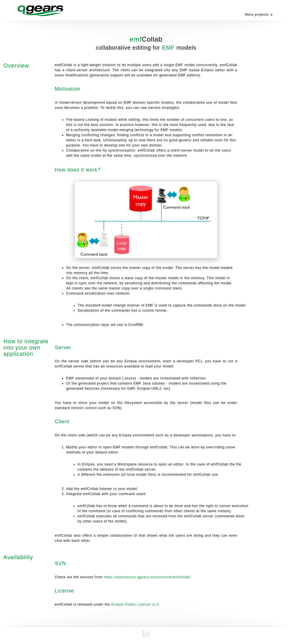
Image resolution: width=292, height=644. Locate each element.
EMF (168, 48)
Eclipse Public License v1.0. (136, 604)
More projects (257, 15)
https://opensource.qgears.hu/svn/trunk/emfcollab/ (147, 577)
